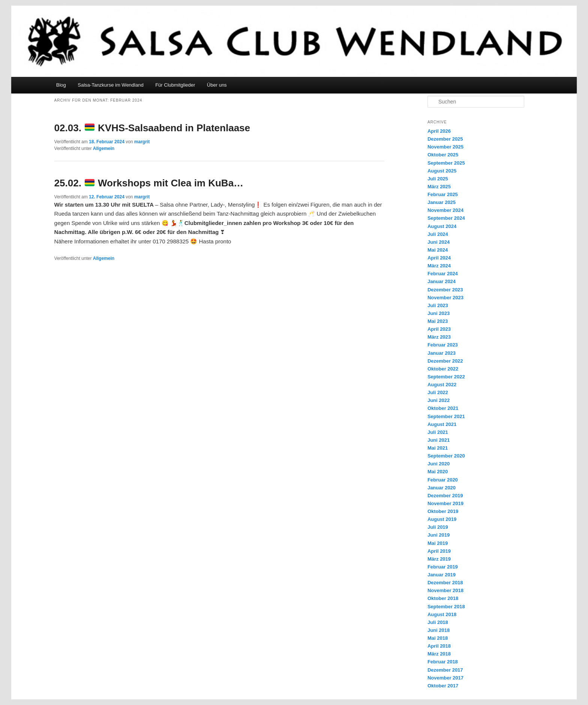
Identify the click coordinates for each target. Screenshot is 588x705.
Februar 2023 (443, 345)
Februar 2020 (443, 480)
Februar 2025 (443, 194)
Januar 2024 (442, 281)
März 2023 (439, 337)
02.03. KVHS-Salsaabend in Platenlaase (152, 128)
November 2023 (445, 298)
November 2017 (445, 678)
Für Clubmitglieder (175, 85)
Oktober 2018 (443, 598)
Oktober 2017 (443, 686)
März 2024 (439, 266)
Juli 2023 (438, 305)
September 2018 (446, 607)
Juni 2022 (439, 400)
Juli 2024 (438, 234)
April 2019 (439, 551)
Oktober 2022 (443, 369)
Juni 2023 (439, 313)
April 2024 (439, 258)
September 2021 (446, 416)
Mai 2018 (438, 638)
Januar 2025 (442, 202)
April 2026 (439, 131)
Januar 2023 (442, 353)
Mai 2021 (438, 448)
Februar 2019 (443, 567)
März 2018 (439, 654)
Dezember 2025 (445, 139)
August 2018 (442, 614)
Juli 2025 (438, 179)
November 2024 (445, 210)
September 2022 (446, 377)
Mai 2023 (438, 321)
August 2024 (442, 226)
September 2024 (446, 218)
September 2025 (446, 163)
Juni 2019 (439, 535)
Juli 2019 (438, 527)
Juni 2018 (439, 630)
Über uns (217, 85)
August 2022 (442, 385)
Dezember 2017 (445, 670)
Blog (61, 85)
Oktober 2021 (443, 408)
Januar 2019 (442, 575)
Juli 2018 (438, 622)
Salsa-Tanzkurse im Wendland (110, 85)
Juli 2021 (438, 432)
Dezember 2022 (445, 361)
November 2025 (445, 147)
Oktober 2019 (443, 511)
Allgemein (104, 148)
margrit (142, 142)
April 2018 (439, 646)
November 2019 (445, 503)
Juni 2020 (439, 464)
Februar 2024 (443, 274)
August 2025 (442, 171)
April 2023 (439, 329)
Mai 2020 (438, 472)
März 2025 (439, 187)
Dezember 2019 (445, 496)
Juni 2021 (439, 440)
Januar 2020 (442, 488)
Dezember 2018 (445, 583)
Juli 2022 (438, 392)
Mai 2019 (438, 543)
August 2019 (442, 519)
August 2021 (442, 424)
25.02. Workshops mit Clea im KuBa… (149, 183)
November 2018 (445, 590)
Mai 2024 (438, 250)
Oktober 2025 (443, 155)
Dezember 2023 (445, 290)
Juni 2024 (439, 242)
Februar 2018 (443, 662)
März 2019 (439, 559)
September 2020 (446, 456)
